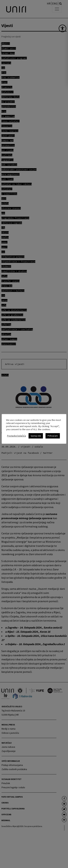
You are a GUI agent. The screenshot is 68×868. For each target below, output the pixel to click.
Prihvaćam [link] (53, 436)
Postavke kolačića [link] (16, 436)
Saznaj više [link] (36, 436)
